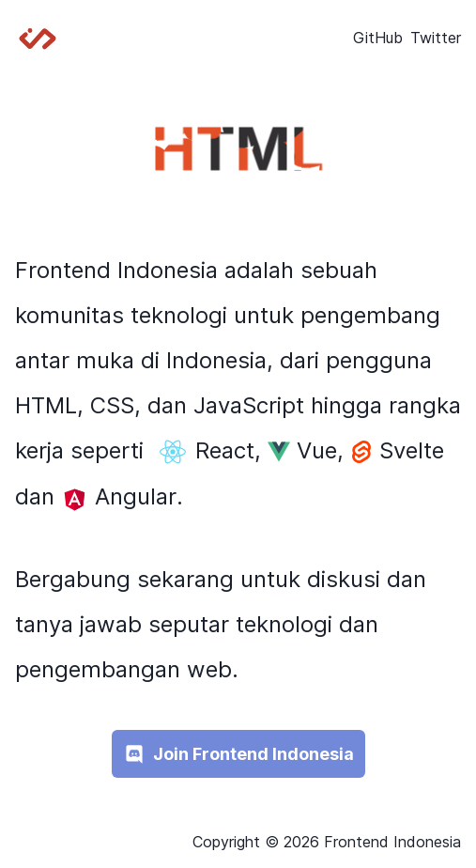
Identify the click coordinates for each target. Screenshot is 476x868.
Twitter (436, 38)
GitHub (378, 38)
